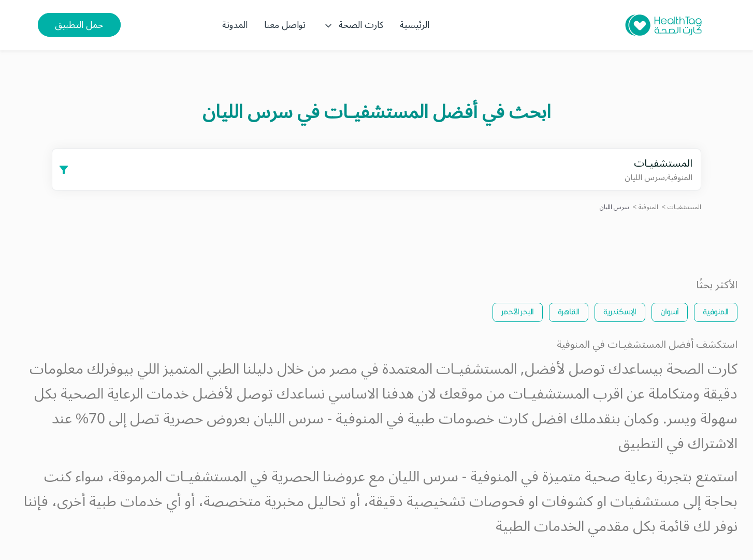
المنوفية (648, 207)
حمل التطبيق (79, 25)
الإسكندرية (620, 311)
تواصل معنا (285, 25)
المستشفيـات (684, 207)
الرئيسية (415, 25)
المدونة (235, 25)
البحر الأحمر (518, 311)
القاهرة (569, 311)
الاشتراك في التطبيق (678, 444)
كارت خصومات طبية (468, 419)
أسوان (670, 311)
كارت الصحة (353, 25)
